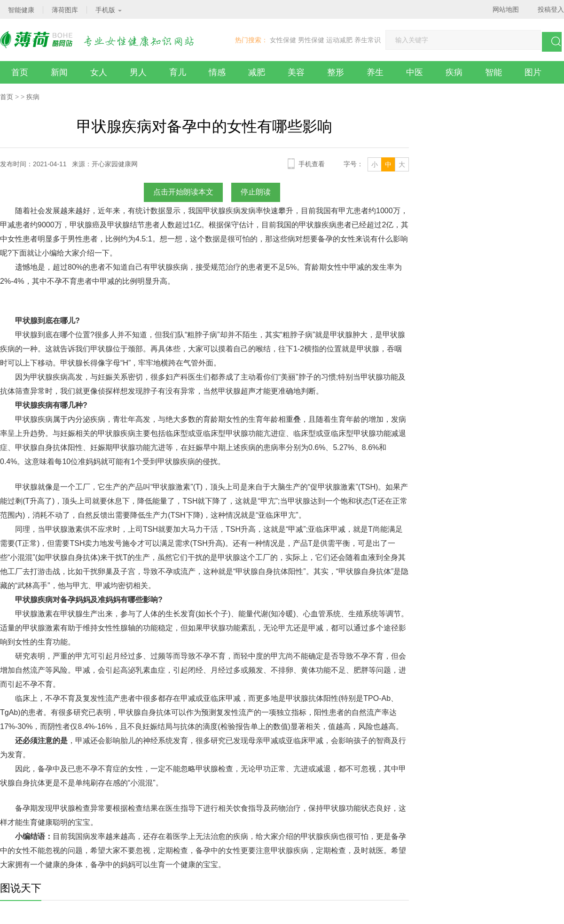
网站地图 (506, 9)
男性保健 (311, 40)
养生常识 (368, 40)
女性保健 (283, 40)
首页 (20, 72)
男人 (138, 72)
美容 (296, 72)
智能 (493, 72)
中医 (415, 72)
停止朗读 (256, 192)
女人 (99, 72)
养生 (375, 72)
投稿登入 (551, 9)
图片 (533, 72)
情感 (217, 72)
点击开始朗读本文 (183, 192)
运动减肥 (339, 40)
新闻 (59, 72)
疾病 (454, 72)
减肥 (257, 72)
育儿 (178, 72)
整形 (336, 72)
